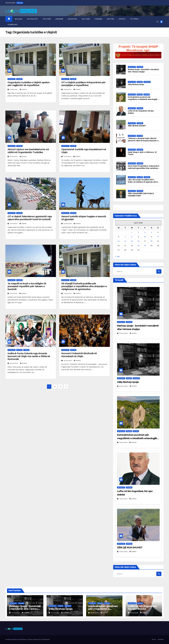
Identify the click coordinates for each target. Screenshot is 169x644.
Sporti (122, 19)
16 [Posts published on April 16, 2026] (138, 241)
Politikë (47, 19)
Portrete (147, 82)
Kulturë (86, 19)
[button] (158, 22)
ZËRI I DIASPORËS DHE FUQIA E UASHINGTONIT (141, 195)
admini (23, 89)
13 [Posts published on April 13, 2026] (119, 241)
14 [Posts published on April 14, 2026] (125, 241)
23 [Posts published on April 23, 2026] (138, 246)
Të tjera (134, 19)
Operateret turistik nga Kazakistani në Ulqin (84, 151)
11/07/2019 (14, 293)
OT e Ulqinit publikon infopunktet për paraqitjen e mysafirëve (83, 84)
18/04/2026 (124, 442)
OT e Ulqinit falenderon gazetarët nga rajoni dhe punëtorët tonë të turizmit (30, 218)
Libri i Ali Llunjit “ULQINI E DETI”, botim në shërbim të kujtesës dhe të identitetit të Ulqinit (143, 182)
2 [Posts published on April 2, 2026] (138, 232)
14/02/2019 (68, 293)
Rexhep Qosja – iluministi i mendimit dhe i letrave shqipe (143, 71)
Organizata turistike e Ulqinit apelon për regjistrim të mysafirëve (29, 84)
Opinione (140, 67)
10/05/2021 (14, 224)
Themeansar (45, 639)
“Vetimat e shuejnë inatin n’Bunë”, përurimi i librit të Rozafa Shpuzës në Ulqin (144, 141)
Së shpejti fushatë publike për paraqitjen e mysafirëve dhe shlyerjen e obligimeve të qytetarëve (84, 286)
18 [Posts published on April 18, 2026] (151, 241)
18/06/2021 (68, 89)
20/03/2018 (68, 361)
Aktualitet (32, 19)
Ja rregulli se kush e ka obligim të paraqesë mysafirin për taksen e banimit (27, 286)
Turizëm (98, 19)
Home (154, 639)
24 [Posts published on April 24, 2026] (145, 246)
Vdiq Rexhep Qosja (136, 84)
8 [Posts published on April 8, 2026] (132, 237)
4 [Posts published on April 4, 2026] (151, 232)
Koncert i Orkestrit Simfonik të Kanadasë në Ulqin (79, 355)
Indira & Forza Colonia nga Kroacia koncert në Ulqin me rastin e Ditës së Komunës (29, 356)
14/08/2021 (14, 89)
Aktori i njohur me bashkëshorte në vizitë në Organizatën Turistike (28, 151)
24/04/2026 (124, 333)
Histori (111, 19)
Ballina (19, 19)
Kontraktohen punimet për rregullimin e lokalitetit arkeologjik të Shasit (144, 99)
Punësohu (13, 25)
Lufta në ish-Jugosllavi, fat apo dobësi (142, 608)
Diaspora (72, 19)
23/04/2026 (124, 386)
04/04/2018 (14, 363)
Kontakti (161, 639)
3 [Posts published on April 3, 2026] (145, 232)
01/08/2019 (68, 224)
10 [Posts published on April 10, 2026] (145, 237)
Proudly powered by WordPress (16, 639)
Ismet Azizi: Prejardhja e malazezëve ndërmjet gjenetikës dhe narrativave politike (144, 168)
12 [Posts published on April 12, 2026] (158, 237)
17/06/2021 (68, 157)
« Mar (118, 256)
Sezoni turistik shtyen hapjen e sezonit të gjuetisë (84, 218)
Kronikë (59, 19)
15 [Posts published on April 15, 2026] (132, 241)
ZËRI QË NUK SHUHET (137, 126)
